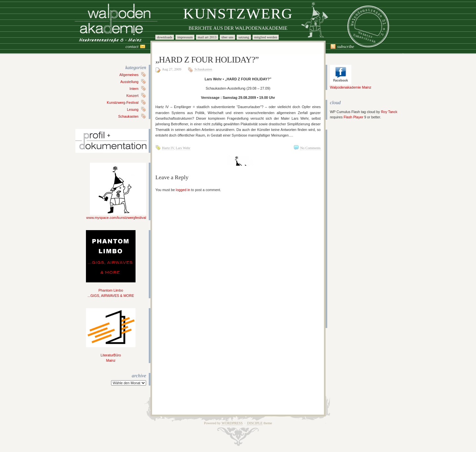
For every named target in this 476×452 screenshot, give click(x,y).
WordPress (232, 423)
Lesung (133, 109)
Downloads (165, 37)
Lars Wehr (183, 148)
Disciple (255, 423)
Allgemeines (129, 75)
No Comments (310, 148)
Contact (132, 46)
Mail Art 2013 (207, 37)
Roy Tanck (389, 112)
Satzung (244, 37)
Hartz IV (168, 148)
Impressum (185, 37)
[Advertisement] (350, 229)
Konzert (132, 96)
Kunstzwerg (238, 14)
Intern (134, 89)
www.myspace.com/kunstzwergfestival (116, 216)
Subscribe (346, 46)
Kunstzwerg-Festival (123, 103)
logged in (183, 190)
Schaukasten (128, 116)
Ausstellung (129, 82)
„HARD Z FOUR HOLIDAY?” (207, 60)
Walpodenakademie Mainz (351, 85)
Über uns (227, 37)
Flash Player (353, 117)
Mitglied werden (266, 37)
